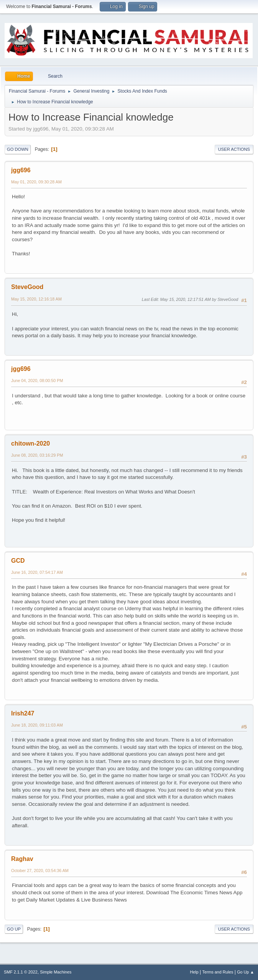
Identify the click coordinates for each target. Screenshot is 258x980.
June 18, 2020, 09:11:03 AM (37, 725)
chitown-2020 (30, 443)
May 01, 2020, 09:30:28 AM (36, 182)
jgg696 (21, 170)
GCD (18, 561)
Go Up (14, 929)
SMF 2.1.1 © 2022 (21, 972)
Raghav (22, 859)
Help (194, 972)
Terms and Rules (218, 972)
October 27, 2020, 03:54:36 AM (40, 871)
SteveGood (27, 287)
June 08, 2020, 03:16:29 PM (37, 455)
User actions (234, 149)
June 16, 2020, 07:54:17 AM (37, 572)
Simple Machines (56, 972)
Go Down (18, 149)
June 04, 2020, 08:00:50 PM (37, 381)
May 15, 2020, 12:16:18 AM (36, 299)
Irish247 (23, 713)
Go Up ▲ (246, 972)
